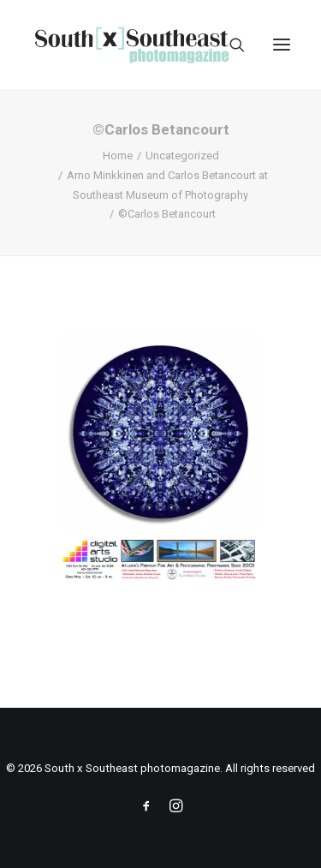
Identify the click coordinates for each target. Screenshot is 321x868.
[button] (282, 45)
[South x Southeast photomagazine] (131, 45)
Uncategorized (182, 156)
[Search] (229, 45)
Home (118, 156)
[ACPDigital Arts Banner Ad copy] (160, 577)
